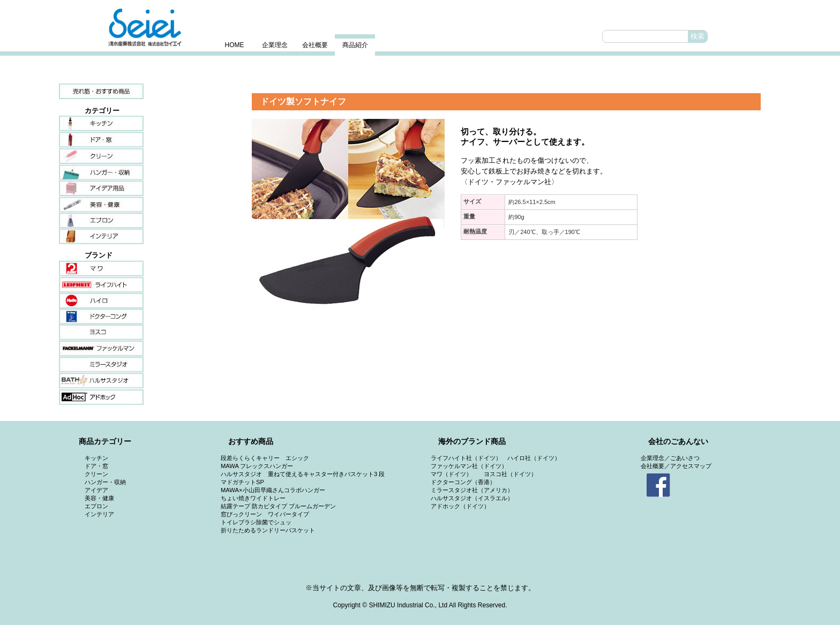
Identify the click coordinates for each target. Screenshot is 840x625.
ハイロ (101, 300)
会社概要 (315, 45)
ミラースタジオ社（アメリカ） (472, 490)
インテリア (101, 236)
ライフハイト (101, 284)
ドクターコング (101, 317)
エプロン (101, 220)
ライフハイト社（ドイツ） (466, 458)
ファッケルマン (101, 349)
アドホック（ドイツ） (460, 506)
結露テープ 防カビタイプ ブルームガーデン (278, 506)
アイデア (101, 188)
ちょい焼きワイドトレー (253, 498)
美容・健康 (101, 204)
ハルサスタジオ (101, 381)
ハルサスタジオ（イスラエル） (472, 498)
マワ (101, 268)
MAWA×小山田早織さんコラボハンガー (273, 490)
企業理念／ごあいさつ (670, 458)
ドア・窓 (101, 140)
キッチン (101, 124)
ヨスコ (101, 333)
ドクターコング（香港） (463, 482)
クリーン (101, 156)
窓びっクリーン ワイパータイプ (265, 514)
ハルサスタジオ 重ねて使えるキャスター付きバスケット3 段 (303, 474)
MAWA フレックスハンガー (257, 466)
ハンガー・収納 (101, 172)
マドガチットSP (242, 482)
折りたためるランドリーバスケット (268, 530)
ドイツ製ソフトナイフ (303, 101)
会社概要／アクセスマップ (676, 466)
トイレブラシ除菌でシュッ (256, 522)
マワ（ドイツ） (451, 474)
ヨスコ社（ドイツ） (510, 474)
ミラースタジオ (101, 365)
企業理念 (275, 45)
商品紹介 (355, 45)
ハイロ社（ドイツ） (534, 458)
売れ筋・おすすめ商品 (101, 92)
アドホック (101, 397)
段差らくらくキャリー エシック (265, 458)
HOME (235, 45)
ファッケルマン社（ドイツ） (469, 466)
